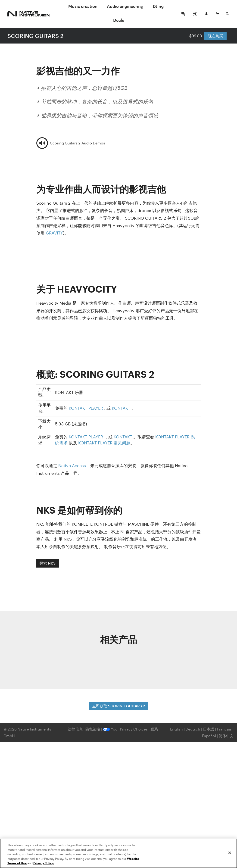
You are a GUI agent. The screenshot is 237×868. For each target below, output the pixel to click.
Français (224, 729)
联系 (154, 729)
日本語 (209, 729)
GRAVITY (54, 233)
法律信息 (76, 729)
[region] (118, 853)
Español (209, 736)
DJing (158, 6)
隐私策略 (93, 729)
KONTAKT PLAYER (86, 408)
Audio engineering (125, 6)
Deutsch (193, 729)
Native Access (72, 465)
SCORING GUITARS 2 (35, 36)
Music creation (83, 6)
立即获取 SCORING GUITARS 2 (119, 706)
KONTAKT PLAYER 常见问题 (104, 443)
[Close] (230, 853)
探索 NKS (48, 563)
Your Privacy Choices (125, 729)
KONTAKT (121, 408)
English (176, 729)
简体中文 (226, 736)
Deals (119, 20)
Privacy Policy (44, 863)
